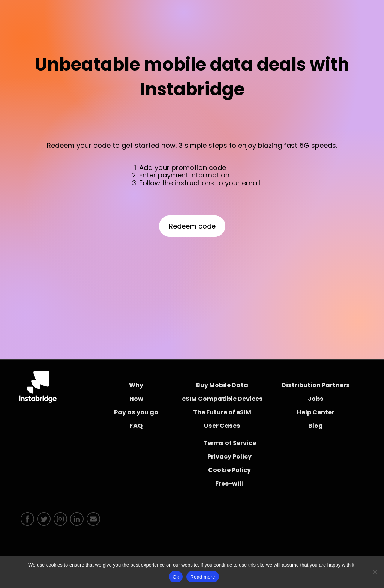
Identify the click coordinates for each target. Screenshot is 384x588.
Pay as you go (136, 412)
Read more (203, 577)
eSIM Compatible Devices (222, 399)
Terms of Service (230, 443)
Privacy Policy (229, 456)
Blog (316, 426)
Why (136, 385)
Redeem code (192, 226)
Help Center (316, 412)
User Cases (222, 426)
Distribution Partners (316, 385)
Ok (176, 577)
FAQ (136, 426)
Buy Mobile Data (222, 385)
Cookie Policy (229, 470)
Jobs (316, 399)
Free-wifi (229, 483)
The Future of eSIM (222, 412)
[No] (375, 572)
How (136, 399)
